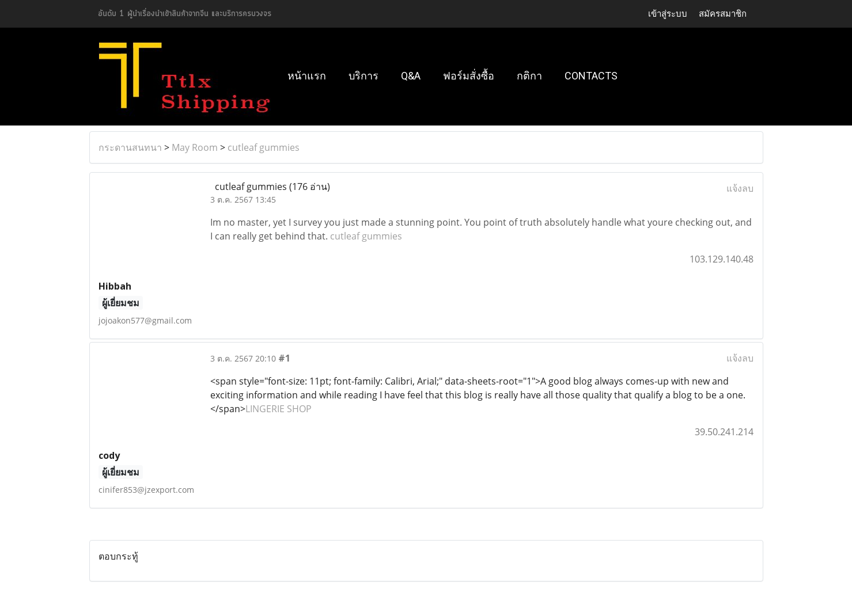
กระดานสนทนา (130, 147)
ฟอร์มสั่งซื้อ (469, 76)
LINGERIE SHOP (279, 409)
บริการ (363, 76)
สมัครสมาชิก (723, 14)
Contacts (591, 76)
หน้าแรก (307, 76)
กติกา (529, 76)
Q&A (411, 76)
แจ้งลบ (740, 188)
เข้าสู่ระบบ (668, 14)
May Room (195, 147)
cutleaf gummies (264, 147)
